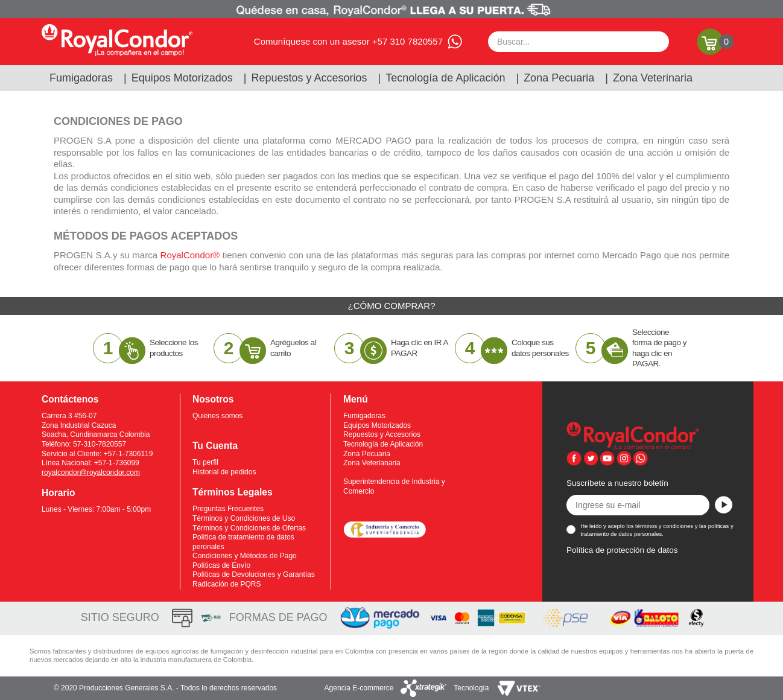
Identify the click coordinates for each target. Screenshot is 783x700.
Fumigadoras (81, 78)
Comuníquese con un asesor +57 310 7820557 (348, 41)
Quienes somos (217, 416)
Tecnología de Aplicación (445, 78)
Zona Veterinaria (653, 78)
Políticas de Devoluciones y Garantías (254, 574)
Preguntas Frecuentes (228, 509)
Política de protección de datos (622, 550)
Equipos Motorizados (182, 78)
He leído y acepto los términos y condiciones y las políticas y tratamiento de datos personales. (657, 530)
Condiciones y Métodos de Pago (245, 556)
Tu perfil (205, 462)
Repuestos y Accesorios (309, 78)
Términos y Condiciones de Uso (244, 518)
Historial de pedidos (224, 472)
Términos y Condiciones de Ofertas (249, 528)
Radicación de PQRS (227, 584)
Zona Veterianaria (372, 463)
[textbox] (579, 42)
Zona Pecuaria (559, 78)
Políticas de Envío (221, 565)
